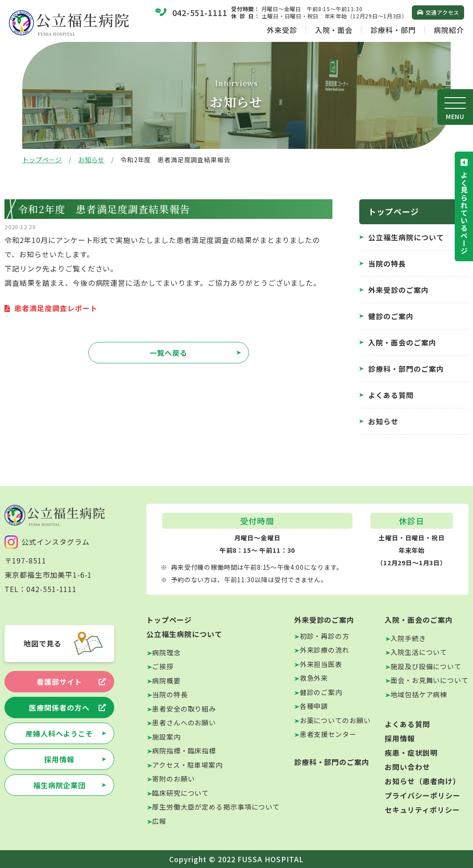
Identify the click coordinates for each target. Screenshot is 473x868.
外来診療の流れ (325, 650)
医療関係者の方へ (59, 708)
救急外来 (314, 678)
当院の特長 (387, 263)
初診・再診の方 (325, 636)
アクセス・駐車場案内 (187, 765)
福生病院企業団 (60, 785)
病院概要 (166, 681)
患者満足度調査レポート (56, 308)
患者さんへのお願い (184, 722)
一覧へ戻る (168, 353)
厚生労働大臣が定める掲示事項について (216, 807)
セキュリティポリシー (422, 810)
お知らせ (91, 160)
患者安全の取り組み (184, 709)
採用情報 (59, 759)
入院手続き (408, 638)
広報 (159, 821)
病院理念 (166, 652)
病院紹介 (449, 30)
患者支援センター (328, 734)
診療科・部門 (393, 30)
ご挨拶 (163, 666)
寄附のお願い (173, 779)
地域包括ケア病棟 (419, 694)
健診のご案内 (391, 316)
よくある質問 (391, 395)
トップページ (42, 160)
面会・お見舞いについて (429, 680)
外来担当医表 (321, 664)
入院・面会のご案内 (402, 342)
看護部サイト (59, 682)
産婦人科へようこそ (60, 733)
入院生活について (419, 652)
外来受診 (282, 30)
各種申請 (314, 706)
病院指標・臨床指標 (184, 751)
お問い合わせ (407, 767)
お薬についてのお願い (335, 720)
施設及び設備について (426, 666)
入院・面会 (334, 30)
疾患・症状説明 (411, 753)
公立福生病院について (406, 237)
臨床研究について (180, 793)
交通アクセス (442, 12)
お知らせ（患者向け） (423, 781)
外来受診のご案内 (398, 290)
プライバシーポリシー (423, 795)
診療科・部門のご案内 (406, 369)
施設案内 (166, 737)
